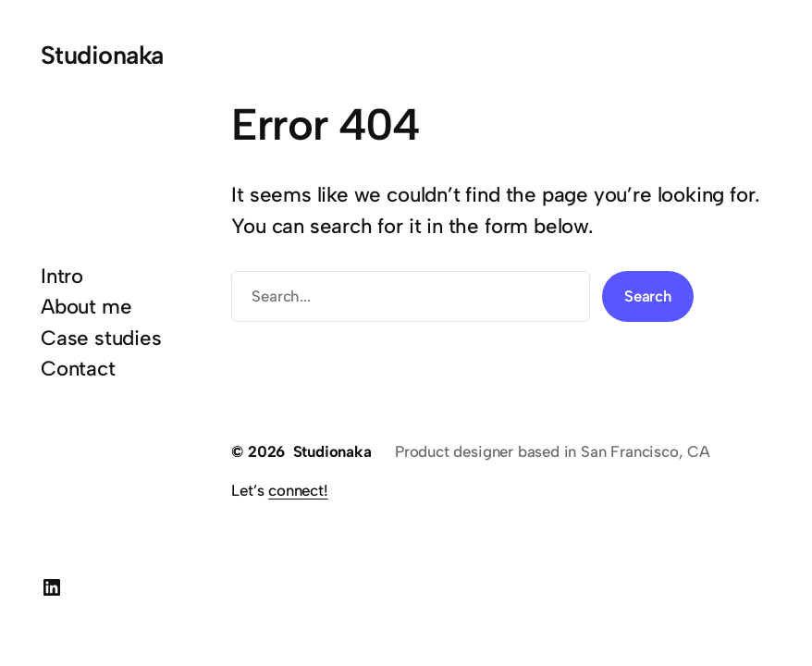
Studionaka (102, 55)
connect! (298, 490)
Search (648, 296)
